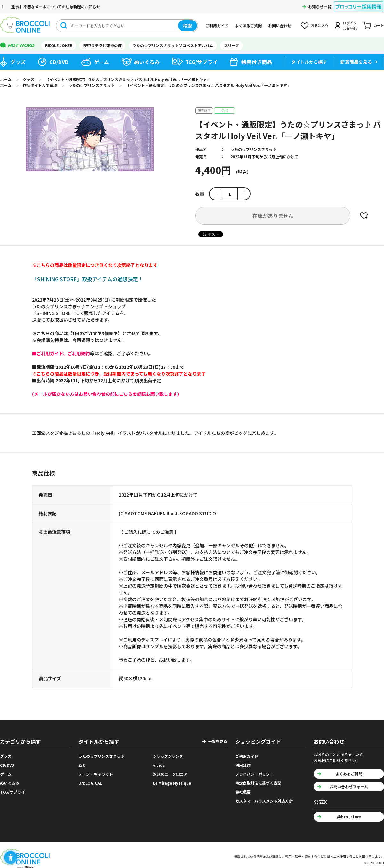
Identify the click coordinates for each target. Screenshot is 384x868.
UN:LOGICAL (90, 783)
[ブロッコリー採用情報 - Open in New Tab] (359, 3)
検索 (188, 26)
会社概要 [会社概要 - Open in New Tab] (243, 792)
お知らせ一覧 (320, 7)
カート (379, 25)
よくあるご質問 (248, 25)
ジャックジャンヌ (168, 756)
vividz (159, 765)
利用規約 (243, 765)
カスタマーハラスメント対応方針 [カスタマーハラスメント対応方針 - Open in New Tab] (264, 801)
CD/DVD (59, 62)
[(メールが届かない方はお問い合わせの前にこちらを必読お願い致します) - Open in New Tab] (105, 394)
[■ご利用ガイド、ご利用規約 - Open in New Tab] (61, 353)
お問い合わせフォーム (349, 786)
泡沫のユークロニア (170, 774)
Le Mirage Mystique (172, 783)
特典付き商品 (257, 62)
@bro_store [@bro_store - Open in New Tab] (349, 817)
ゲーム (101, 62)
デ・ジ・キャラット (96, 774)
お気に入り (320, 25)
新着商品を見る (356, 62)
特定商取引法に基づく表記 (258, 783)
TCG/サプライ (201, 62)
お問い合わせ (280, 25)
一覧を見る (218, 741)
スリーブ (232, 45)
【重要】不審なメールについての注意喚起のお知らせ (54, 7)
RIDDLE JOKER (59, 45)
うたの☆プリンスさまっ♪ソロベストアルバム (173, 45)
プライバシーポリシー (254, 774)
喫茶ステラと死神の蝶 (102, 45)
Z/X (82, 765)
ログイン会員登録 (350, 25)
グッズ (18, 62)
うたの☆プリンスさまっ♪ (253, 149)
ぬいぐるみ (147, 62)
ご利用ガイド (217, 25)
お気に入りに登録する (364, 216)
